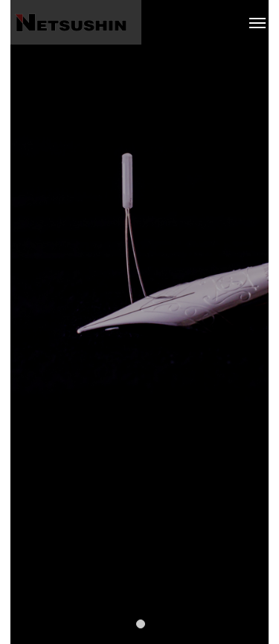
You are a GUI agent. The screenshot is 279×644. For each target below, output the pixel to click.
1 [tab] (141, 623)
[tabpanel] (139, 322)
